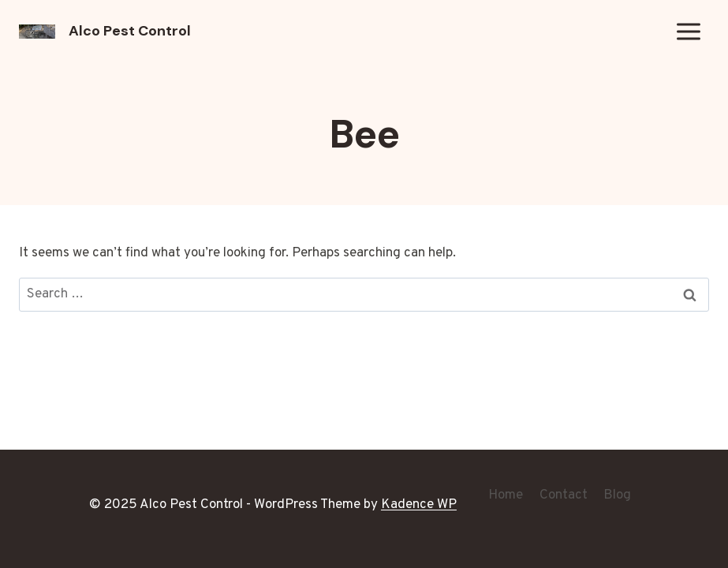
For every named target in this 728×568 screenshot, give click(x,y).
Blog (617, 495)
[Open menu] (688, 31)
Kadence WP (419, 505)
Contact (564, 495)
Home (506, 495)
